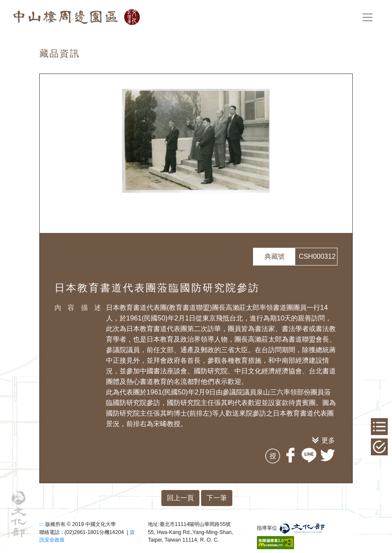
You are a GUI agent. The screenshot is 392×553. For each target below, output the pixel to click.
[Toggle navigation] (367, 17)
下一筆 (217, 498)
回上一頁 (180, 498)
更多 (328, 440)
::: (41, 524)
